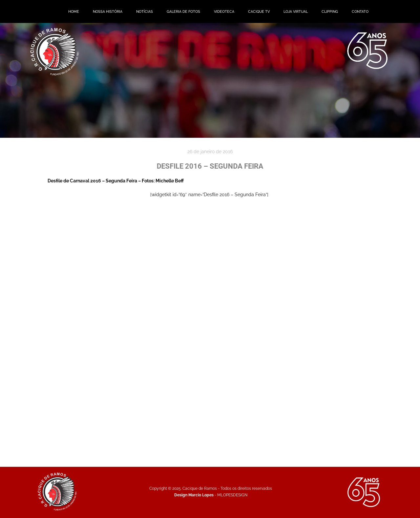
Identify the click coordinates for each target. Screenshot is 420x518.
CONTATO (360, 11)
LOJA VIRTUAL (296, 11)
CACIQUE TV (259, 11)
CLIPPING (330, 11)
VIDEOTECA (224, 11)
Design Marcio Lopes (194, 495)
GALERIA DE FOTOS (183, 11)
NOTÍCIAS (145, 11)
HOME (74, 11)
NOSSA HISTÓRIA (108, 11)
